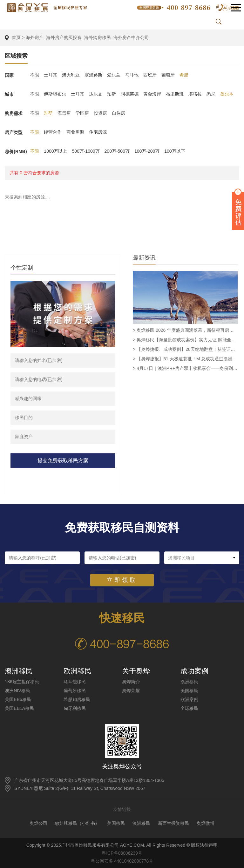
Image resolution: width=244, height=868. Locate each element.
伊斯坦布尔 (55, 94)
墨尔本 (227, 94)
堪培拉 (195, 94)
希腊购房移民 (77, 699)
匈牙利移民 (75, 708)
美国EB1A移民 (19, 708)
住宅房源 (98, 132)
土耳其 (51, 75)
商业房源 (75, 132)
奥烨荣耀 (131, 690)
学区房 (82, 113)
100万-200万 (147, 151)
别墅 (48, 113)
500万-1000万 (86, 151)
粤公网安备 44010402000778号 (122, 861)
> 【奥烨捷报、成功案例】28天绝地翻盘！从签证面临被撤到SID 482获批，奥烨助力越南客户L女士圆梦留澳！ (185, 349)
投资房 (100, 113)
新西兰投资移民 (173, 823)
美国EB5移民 (18, 699)
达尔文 (96, 94)
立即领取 (122, 580)
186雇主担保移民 (22, 681)
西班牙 (150, 75)
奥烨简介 (131, 681)
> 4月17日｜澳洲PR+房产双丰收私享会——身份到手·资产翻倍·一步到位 (185, 368)
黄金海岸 (152, 94)
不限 (35, 75)
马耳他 (132, 75)
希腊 (184, 75)
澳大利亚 (71, 75)
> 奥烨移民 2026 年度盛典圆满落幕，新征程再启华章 (185, 330)
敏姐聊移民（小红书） (77, 823)
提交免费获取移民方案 (63, 460)
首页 (16, 37)
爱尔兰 (114, 75)
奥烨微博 (206, 823)
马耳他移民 (75, 681)
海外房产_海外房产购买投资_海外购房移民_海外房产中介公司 (87, 37)
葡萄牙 (168, 75)
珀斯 (112, 94)
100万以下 (175, 151)
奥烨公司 (38, 823)
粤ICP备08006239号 (122, 853)
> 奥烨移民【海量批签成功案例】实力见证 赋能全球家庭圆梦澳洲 (185, 339)
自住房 (119, 113)
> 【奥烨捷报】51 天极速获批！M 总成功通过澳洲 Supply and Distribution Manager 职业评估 (185, 358)
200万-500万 (117, 151)
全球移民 (189, 708)
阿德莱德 (130, 94)
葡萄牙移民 (75, 690)
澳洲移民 (189, 681)
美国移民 (189, 690)
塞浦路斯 (93, 75)
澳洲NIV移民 (17, 690)
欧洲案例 (189, 699)
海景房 (64, 113)
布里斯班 (175, 94)
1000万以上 (55, 151)
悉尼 (211, 94)
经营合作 (53, 132)
